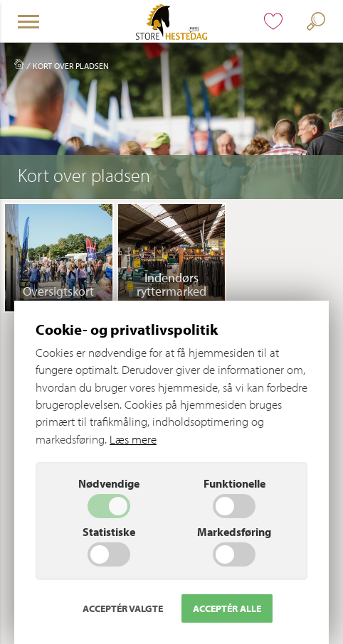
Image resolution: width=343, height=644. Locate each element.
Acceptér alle (227, 608)
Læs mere (133, 439)
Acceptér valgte (123, 608)
